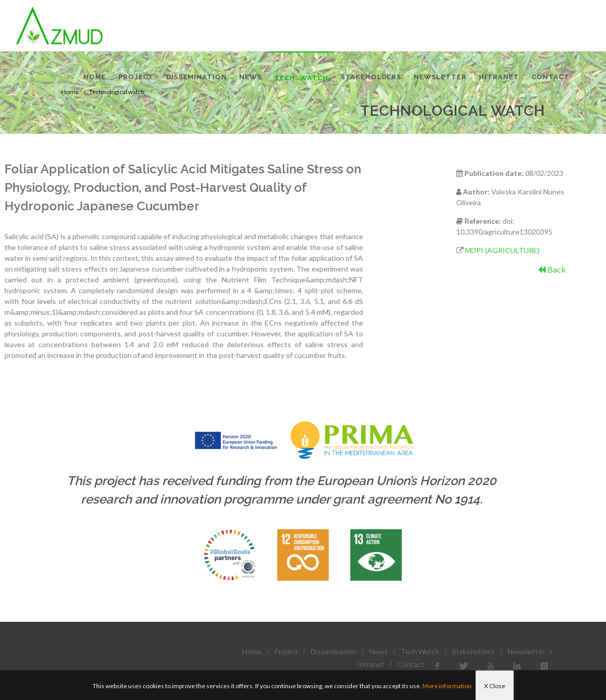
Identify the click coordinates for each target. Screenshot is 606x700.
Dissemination (334, 651)
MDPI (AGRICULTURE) (534, 250)
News (379, 651)
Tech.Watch (420, 651)
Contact (411, 664)
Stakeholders (474, 651)
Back (584, 269)
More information (447, 686)
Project (286, 651)
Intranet (371, 664)
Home (252, 651)
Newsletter (526, 651)
